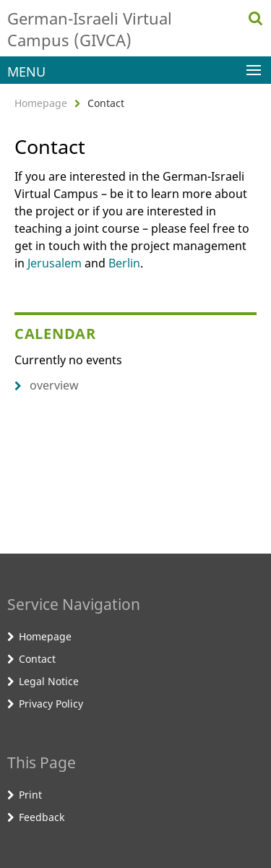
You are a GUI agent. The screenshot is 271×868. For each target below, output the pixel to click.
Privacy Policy (51, 704)
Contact (37, 659)
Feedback (42, 817)
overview (47, 385)
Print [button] (30, 795)
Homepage (41, 103)
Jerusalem (55, 263)
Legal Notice (49, 681)
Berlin (124, 263)
